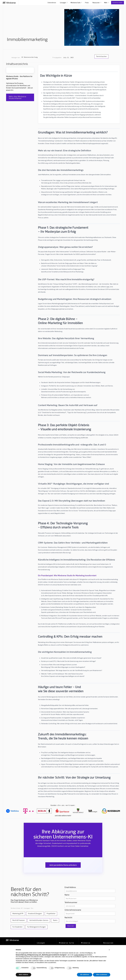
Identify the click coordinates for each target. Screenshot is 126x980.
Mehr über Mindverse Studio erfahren (17, 97)
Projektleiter (51, 913)
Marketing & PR (18, 913)
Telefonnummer (71, 902)
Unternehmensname (73, 910)
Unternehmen (52, 3)
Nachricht (68, 917)
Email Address (70, 887)
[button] (109, 950)
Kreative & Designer (35, 913)
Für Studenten (17, 927)
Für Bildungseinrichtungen (36, 927)
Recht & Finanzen (19, 920)
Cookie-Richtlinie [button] (79, 955)
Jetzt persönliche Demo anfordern (63, 865)
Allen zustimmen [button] (102, 975)
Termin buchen (101, 56)
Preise (87, 3)
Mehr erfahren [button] (23, 975)
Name (67, 895)
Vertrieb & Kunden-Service (39, 920)
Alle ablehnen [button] (85, 975)
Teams (55, 920)
